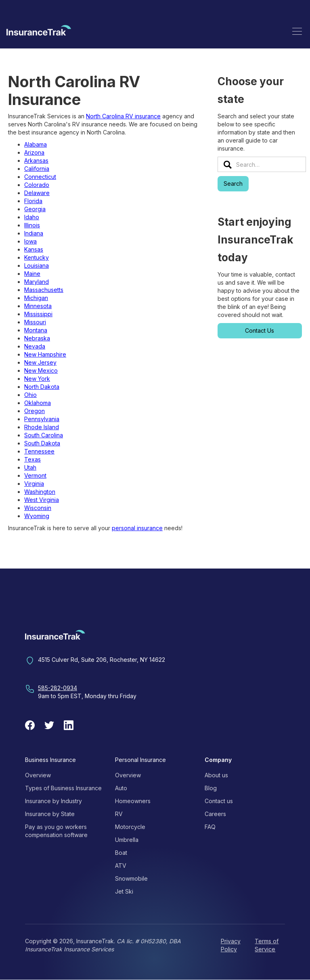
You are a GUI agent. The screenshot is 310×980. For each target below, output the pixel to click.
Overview (38, 775)
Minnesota (38, 306)
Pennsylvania (42, 419)
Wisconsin (38, 508)
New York (37, 379)
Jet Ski (124, 891)
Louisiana (37, 265)
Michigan (36, 298)
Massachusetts (44, 290)
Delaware (37, 193)
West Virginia (42, 500)
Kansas (34, 249)
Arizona (34, 152)
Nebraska (37, 338)
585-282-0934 (58, 688)
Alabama (36, 144)
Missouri (35, 322)
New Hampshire (45, 354)
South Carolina (44, 435)
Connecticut (40, 177)
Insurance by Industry (53, 801)
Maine (32, 274)
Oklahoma (38, 403)
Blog (211, 788)
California (37, 169)
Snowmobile (131, 878)
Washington (40, 492)
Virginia (34, 484)
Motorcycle (130, 827)
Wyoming (37, 516)
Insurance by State (50, 814)
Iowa (30, 241)
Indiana (34, 233)
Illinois (32, 225)
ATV (121, 866)
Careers (215, 814)
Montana (36, 330)
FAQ (210, 827)
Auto (121, 788)
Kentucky (37, 257)
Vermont (35, 475)
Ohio (30, 395)
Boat (121, 853)
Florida (33, 201)
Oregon (35, 411)
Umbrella (127, 840)
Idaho (32, 217)
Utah (30, 467)
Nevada (35, 346)
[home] (39, 32)
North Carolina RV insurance (123, 116)
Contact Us (260, 331)
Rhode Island (42, 427)
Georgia (35, 209)
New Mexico (41, 370)
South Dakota (42, 443)
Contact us (219, 801)
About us (216, 775)
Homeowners (133, 801)
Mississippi (38, 314)
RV (119, 814)
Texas (32, 459)
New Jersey (40, 362)
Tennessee (39, 451)
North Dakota (42, 387)
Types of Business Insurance (63, 788)
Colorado (37, 185)
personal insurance (137, 528)
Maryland (37, 282)
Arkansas (36, 161)
